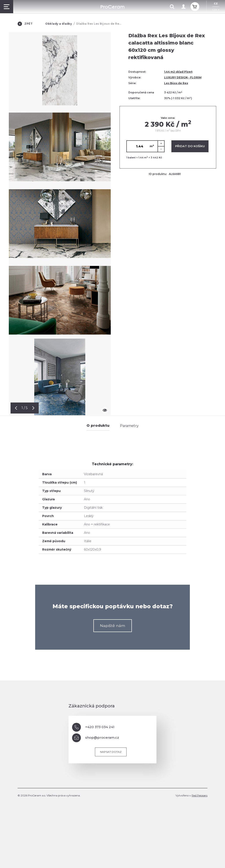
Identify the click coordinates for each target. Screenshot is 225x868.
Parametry (129, 426)
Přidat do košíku (190, 146)
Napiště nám (113, 626)
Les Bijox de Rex (176, 83)
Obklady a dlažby (59, 24)
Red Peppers (200, 795)
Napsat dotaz (111, 752)
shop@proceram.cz (96, 738)
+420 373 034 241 (93, 727)
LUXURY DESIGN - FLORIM (183, 77)
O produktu (98, 426)
